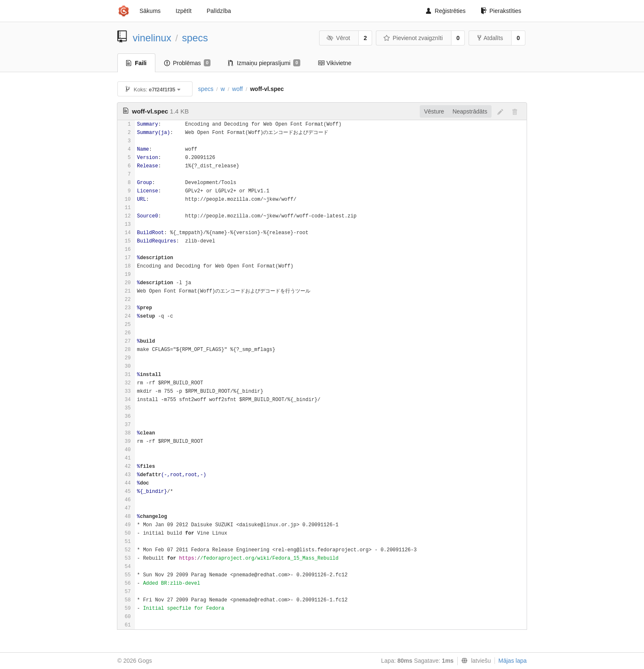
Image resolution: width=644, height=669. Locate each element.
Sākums (150, 11)
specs (195, 38)
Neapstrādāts (470, 111)
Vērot (338, 38)
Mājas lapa (512, 661)
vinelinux (152, 38)
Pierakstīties (501, 11)
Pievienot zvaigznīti (413, 38)
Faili (136, 63)
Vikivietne (335, 63)
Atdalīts (490, 38)
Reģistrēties (446, 11)
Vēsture (434, 111)
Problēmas (187, 63)
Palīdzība (219, 11)
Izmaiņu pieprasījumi (264, 63)
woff (237, 89)
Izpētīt (184, 11)
